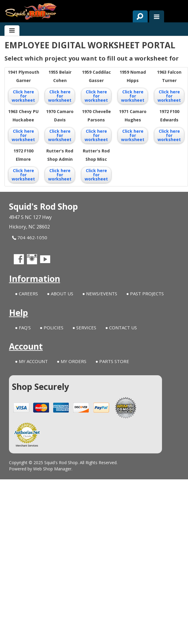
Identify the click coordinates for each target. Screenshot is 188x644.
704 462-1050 (30, 238)
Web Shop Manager (52, 469)
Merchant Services (27, 446)
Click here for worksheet (23, 96)
